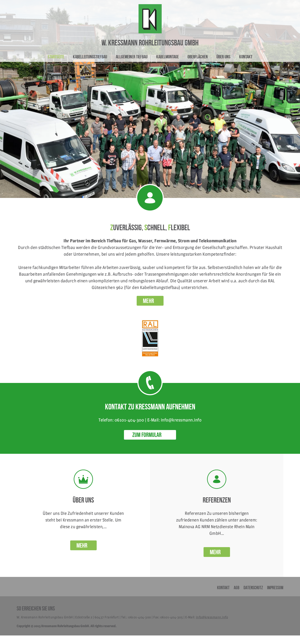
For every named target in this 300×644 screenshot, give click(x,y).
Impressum (275, 588)
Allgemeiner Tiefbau (132, 57)
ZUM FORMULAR (147, 435)
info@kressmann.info (212, 617)
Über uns (223, 57)
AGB (237, 588)
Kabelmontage (167, 57)
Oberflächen (198, 57)
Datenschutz (253, 588)
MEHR (149, 301)
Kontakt (246, 57)
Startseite (56, 57)
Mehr (82, 545)
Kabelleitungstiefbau (90, 57)
